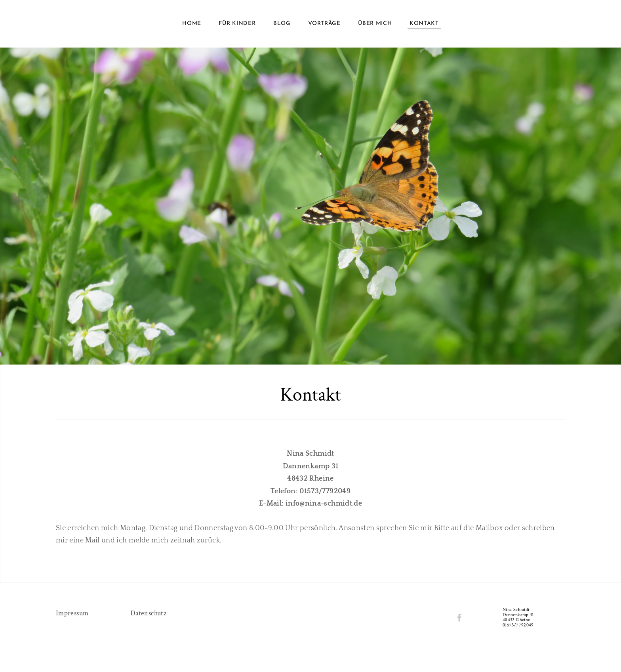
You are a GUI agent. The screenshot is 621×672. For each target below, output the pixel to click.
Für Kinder (237, 24)
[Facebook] (459, 618)
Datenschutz (148, 613)
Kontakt (424, 24)
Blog (282, 24)
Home (192, 24)
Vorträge (324, 24)
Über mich (375, 24)
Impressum (72, 613)
